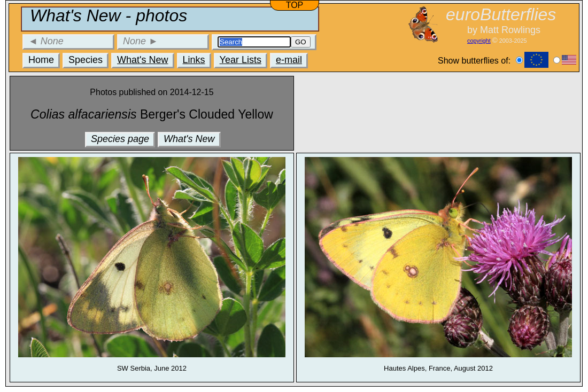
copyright (479, 41)
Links (194, 60)
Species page (120, 139)
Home (41, 60)
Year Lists (241, 60)
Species (86, 60)
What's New (142, 60)
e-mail (289, 60)
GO (301, 42)
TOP (295, 5)
